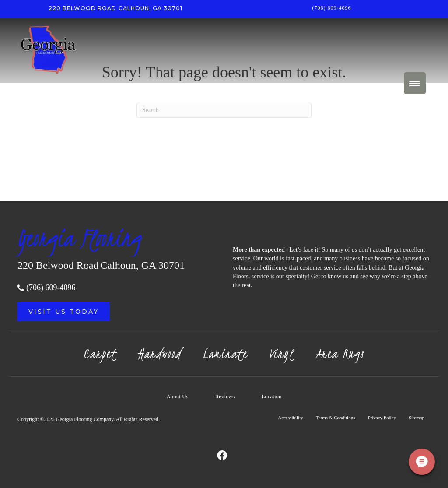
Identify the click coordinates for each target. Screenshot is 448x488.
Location (271, 396)
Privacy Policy (381, 418)
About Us (177, 396)
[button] (64, 312)
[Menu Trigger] (415, 83)
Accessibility (290, 418)
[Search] (224, 110)
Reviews (225, 396)
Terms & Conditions (336, 418)
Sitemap (416, 418)
